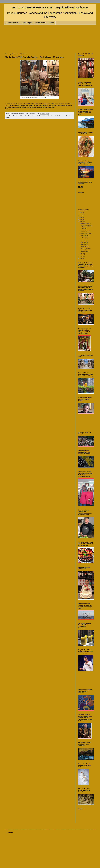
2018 (81, 254)
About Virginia (27, 23)
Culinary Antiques (24, 116)
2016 (81, 258)
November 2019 (85, 224)
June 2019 (84, 240)
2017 (81, 256)
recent (64, 116)
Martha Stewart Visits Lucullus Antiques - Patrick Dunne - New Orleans (34, 57)
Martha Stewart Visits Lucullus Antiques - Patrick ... (86, 227)
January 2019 (85, 251)
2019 (81, 222)
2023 (81, 213)
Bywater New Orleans (14, 116)
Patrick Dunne (59, 116)
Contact (51, 23)
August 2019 (85, 236)
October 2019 (85, 231)
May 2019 (84, 242)
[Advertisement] (50, 39)
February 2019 (85, 249)
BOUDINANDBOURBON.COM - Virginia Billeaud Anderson (50, 7)
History (30, 116)
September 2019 (86, 233)
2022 (81, 215)
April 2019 (84, 244)
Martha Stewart (51, 116)
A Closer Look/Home (12, 23)
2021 (81, 217)
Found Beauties (40, 23)
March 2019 (84, 247)
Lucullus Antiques (43, 116)
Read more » (8, 109)
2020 (81, 219)
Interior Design (35, 116)
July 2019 (84, 238)
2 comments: (33, 114)
